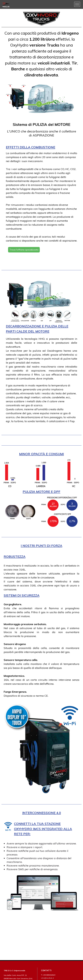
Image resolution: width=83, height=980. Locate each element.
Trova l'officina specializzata (24, 250)
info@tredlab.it (47, 978)
